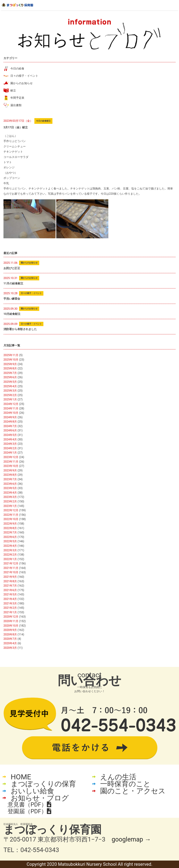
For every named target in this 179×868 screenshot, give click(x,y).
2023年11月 (11, 462)
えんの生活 (118, 777)
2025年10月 (11, 360)
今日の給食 (17, 68)
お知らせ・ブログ (40, 798)
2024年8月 (10, 422)
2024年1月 (10, 453)
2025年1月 (10, 399)
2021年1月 (10, 612)
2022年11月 (11, 515)
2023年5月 (10, 488)
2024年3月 (10, 444)
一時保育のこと (125, 784)
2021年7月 (10, 586)
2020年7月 (10, 639)
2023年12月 (11, 457)
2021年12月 (11, 563)
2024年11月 (11, 408)
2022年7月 (10, 532)
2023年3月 (10, 497)
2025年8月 (10, 368)
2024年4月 (10, 439)
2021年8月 (10, 581)
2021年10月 (11, 572)
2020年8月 (10, 634)
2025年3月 (10, 391)
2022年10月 (11, 519)
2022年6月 (10, 537)
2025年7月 (10, 373)
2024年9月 (10, 417)
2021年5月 (10, 594)
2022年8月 (10, 528)
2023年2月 (10, 501)
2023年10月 (11, 466)
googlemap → (131, 839)
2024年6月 (10, 430)
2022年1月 (10, 559)
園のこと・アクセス (133, 791)
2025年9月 (10, 364)
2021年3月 (10, 603)
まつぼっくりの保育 (43, 784)
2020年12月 (11, 617)
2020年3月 (10, 648)
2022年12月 (11, 510)
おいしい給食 (32, 791)
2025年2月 (10, 395)
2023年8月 (10, 475)
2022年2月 (10, 555)
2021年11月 (11, 568)
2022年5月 (10, 541)
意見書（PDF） (29, 805)
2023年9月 (10, 470)
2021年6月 (10, 590)
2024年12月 (11, 404)
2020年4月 (10, 643)
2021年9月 (10, 577)
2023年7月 (10, 479)
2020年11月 (11, 621)
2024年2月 (10, 448)
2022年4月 (10, 546)
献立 (13, 90)
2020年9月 (10, 630)
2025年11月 (11, 355)
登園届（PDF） (29, 811)
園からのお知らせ (22, 83)
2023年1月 (10, 506)
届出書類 (16, 105)
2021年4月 (10, 599)
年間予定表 (17, 98)
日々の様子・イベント (24, 76)
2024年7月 (10, 426)
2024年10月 (11, 413)
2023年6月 (10, 484)
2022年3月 (10, 550)
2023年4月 (10, 493)
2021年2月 (10, 608)
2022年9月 (10, 524)
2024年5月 (10, 435)
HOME (21, 777)
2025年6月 (10, 377)
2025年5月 (10, 382)
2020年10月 (11, 626)
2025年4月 (10, 386)
